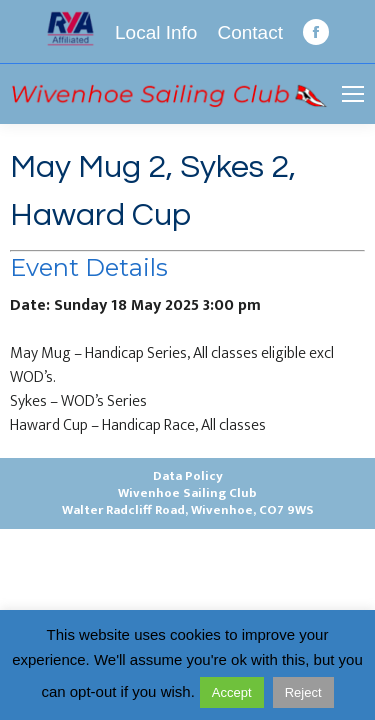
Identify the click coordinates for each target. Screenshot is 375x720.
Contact (249, 32)
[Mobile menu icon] (353, 94)
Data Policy (188, 476)
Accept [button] (232, 692)
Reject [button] (303, 692)
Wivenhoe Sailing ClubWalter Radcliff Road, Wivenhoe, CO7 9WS (188, 501)
